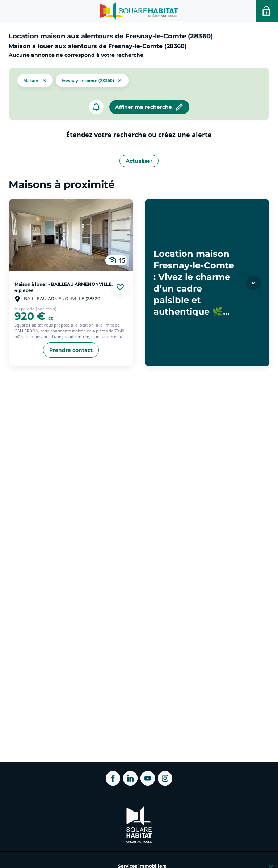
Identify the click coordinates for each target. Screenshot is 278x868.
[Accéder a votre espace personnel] (267, 11)
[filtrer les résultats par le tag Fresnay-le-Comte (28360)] (92, 80)
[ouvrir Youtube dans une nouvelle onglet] (148, 778)
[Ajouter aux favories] (120, 287)
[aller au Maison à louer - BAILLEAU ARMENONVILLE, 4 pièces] (71, 235)
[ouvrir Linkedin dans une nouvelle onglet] (130, 778)
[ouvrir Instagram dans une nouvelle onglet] (165, 778)
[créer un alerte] (96, 107)
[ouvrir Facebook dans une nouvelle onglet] (113, 778)
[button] (35, 80)
